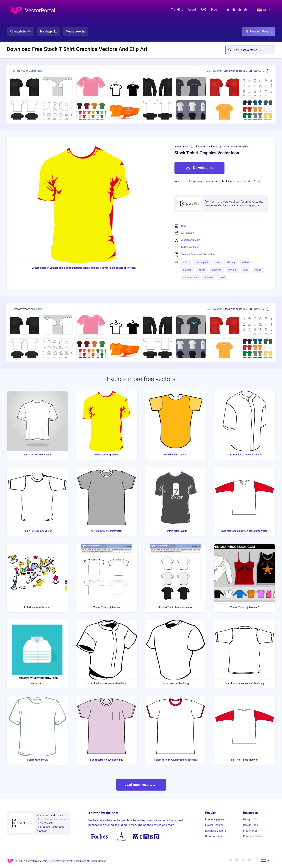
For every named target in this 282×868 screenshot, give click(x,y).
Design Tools (251, 825)
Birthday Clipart (214, 836)
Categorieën (20, 32)
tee (218, 262)
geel (222, 277)
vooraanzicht (191, 277)
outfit (202, 270)
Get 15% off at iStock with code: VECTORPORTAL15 (235, 71)
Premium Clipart (253, 836)
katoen (209, 277)
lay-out (232, 270)
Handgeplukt (48, 32)
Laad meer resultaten (141, 785)
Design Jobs (251, 819)
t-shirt (246, 262)
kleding (231, 262)
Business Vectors (215, 831)
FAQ (203, 10)
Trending (177, 10)
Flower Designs (214, 825)
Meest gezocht (75, 32)
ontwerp (217, 270)
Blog (214, 10)
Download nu (199, 168)
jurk (245, 270)
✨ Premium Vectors (259, 32)
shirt (186, 262)
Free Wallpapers (215, 819)
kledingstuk (202, 262)
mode (258, 270)
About (192, 10)
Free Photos (250, 831)
